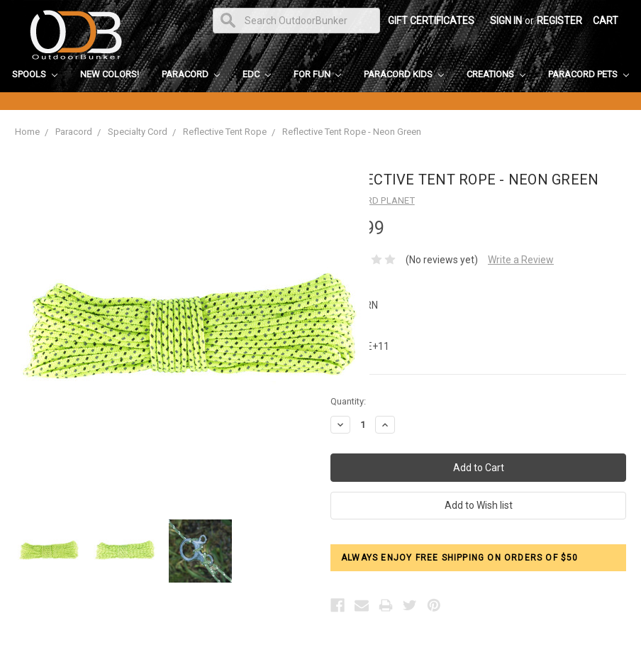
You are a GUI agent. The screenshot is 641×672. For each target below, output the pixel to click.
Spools (35, 74)
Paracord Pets (589, 74)
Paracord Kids (404, 74)
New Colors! (110, 74)
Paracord (191, 74)
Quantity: (348, 401)
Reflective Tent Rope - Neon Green (352, 132)
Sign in (506, 21)
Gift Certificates (431, 21)
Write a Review (521, 260)
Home (27, 132)
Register (559, 21)
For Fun (318, 74)
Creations (496, 74)
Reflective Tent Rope (225, 132)
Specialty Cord (138, 132)
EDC (257, 74)
